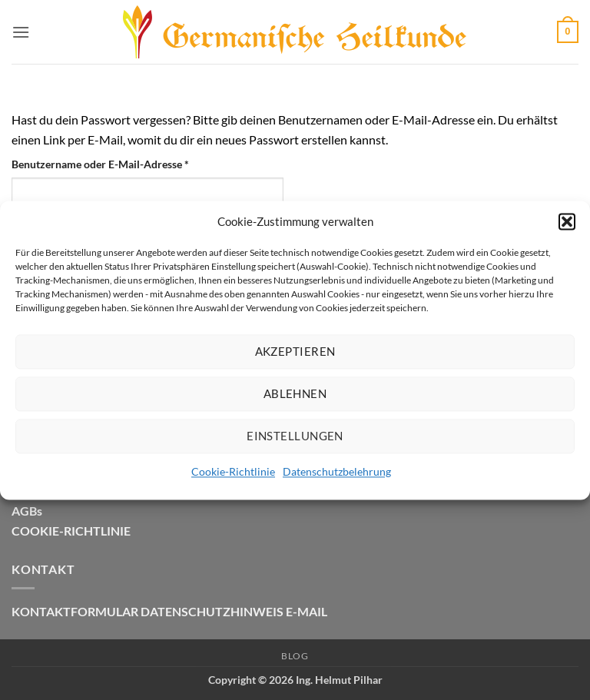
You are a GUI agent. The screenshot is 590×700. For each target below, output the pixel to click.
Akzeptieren (295, 351)
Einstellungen (295, 436)
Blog (295, 656)
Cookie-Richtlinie (233, 471)
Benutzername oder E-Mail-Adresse (129, 163)
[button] (567, 221)
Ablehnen (295, 393)
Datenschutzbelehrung (337, 471)
